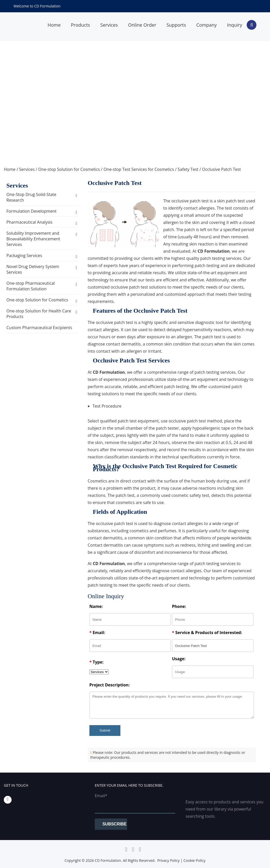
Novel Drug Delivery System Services (33, 269)
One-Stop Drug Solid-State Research (31, 197)
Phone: (179, 606)
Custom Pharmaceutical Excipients (39, 328)
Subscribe (115, 824)
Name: (96, 606)
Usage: (179, 659)
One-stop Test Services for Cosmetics (139, 169)
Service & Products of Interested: (207, 633)
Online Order (142, 25)
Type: (96, 662)
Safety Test (188, 169)
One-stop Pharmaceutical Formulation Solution (31, 286)
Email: (97, 633)
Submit (105, 730)
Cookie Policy (194, 860)
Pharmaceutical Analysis (29, 222)
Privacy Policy (168, 860)
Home (10, 169)
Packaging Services (24, 255)
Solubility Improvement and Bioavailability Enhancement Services (33, 239)
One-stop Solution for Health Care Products (39, 314)
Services (109, 25)
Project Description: (110, 685)
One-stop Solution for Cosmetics (69, 169)
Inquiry (235, 25)
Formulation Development (32, 211)
